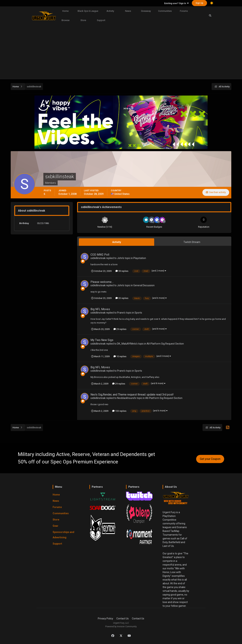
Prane (120, 313)
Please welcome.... (102, 282)
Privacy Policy (105, 619)
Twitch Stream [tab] (192, 242)
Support (101, 20)
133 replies (119, 411)
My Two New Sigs (102, 340)
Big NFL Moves (100, 309)
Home (65, 11)
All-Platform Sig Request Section (165, 344)
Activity (110, 11)
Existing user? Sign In (176, 3)
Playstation (140, 258)
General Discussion (144, 285)
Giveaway (146, 11)
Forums (184, 11)
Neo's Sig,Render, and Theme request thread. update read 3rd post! (132, 395)
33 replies (122, 298)
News (128, 11)
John (120, 258)
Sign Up (199, 3)
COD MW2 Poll (100, 255)
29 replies (120, 329)
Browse (65, 20)
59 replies (122, 271)
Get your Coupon (210, 459)
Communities (165, 11)
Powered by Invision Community (121, 627)
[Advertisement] (121, 52)
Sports (138, 313)
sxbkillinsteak (98, 258)
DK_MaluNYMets (127, 344)
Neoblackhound (126, 398)
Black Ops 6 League (88, 11)
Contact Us (123, 619)
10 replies (120, 356)
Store (83, 20)
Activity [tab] (117, 242)
